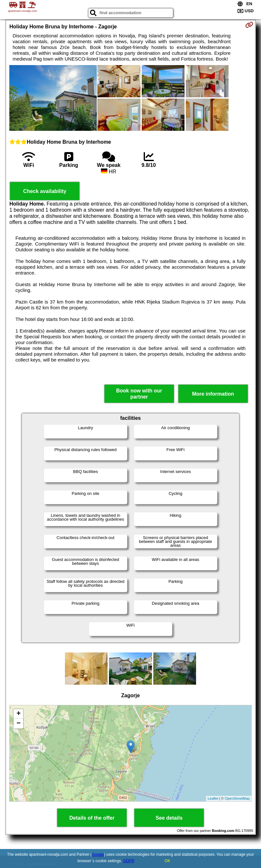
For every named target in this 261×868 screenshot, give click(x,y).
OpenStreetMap (237, 798)
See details (169, 818)
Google (98, 854)
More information (213, 394)
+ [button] (18, 714)
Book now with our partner (139, 394)
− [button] (18, 724)
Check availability (45, 191)
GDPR (129, 861)
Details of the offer (92, 818)
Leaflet (213, 798)
